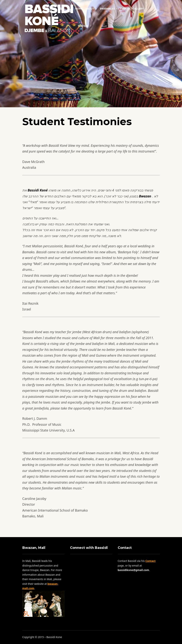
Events (125, 9)
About (90, 9)
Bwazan (145, 196)
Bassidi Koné (38, 190)
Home (79, 9)
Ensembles (107, 9)
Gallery (138, 9)
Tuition (83, 26)
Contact (95, 26)
